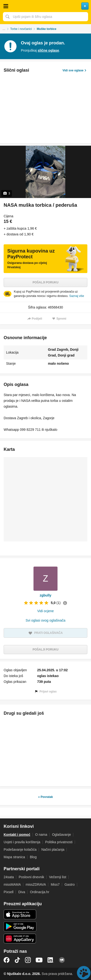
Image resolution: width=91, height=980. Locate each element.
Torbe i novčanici (21, 29)
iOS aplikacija (20, 914)
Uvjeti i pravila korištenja (22, 842)
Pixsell (8, 892)
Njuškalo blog (62, 960)
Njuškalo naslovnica (45, 6)
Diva (22, 892)
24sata (9, 877)
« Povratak (45, 797)
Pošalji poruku (45, 282)
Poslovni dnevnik (31, 877)
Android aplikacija (20, 926)
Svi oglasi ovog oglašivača (45, 620)
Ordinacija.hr (39, 892)
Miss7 (55, 884)
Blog (33, 857)
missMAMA (12, 884)
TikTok (17, 960)
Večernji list (58, 877)
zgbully (45, 595)
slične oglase (48, 50)
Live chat (84, 973)
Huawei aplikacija (20, 939)
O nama (41, 835)
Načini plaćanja (53, 850)
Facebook (7, 960)
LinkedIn (51, 960)
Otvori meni (6, 6)
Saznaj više (77, 296)
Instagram (28, 960)
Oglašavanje (61, 835)
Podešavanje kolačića (20, 850)
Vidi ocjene (45, 611)
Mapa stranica (14, 857)
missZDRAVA (36, 884)
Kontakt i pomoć (17, 835)
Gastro (70, 884)
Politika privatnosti (59, 842)
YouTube (39, 960)
